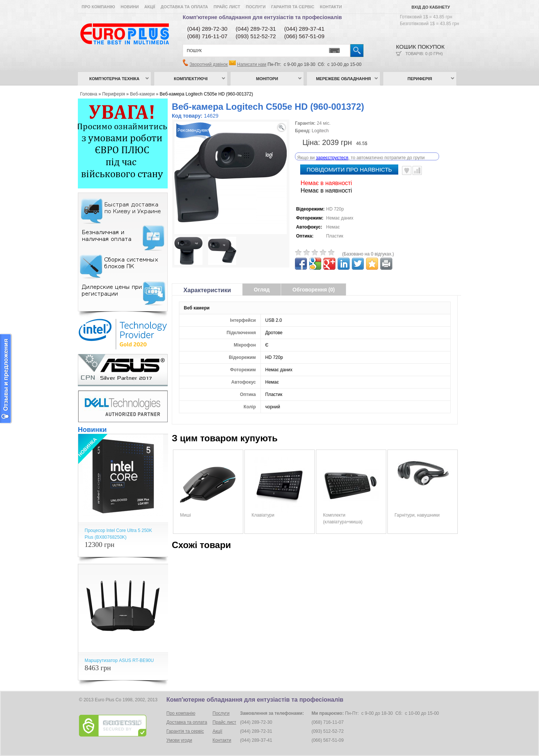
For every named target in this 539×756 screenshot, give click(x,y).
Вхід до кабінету (431, 7)
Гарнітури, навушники (417, 507)
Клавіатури (263, 507)
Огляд (262, 282)
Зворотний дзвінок (208, 64)
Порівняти (417, 163)
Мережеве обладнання (343, 79)
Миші (185, 507)
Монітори (267, 79)
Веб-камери (142, 94)
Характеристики (207, 282)
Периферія (420, 79)
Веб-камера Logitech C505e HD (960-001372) (206, 94)
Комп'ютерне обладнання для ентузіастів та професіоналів (262, 17)
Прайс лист (227, 7)
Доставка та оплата (184, 7)
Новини (130, 7)
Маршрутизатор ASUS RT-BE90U (119, 660)
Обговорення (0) (313, 282)
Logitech (320, 131)
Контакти (331, 7)
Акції (150, 7)
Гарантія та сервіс (293, 7)
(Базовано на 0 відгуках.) (368, 246)
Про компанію (98, 7)
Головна (89, 94)
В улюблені (407, 163)
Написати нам (252, 64)
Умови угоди (179, 740)
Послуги (256, 7)
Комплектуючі (191, 79)
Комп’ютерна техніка (115, 79)
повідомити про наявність (349, 162)
